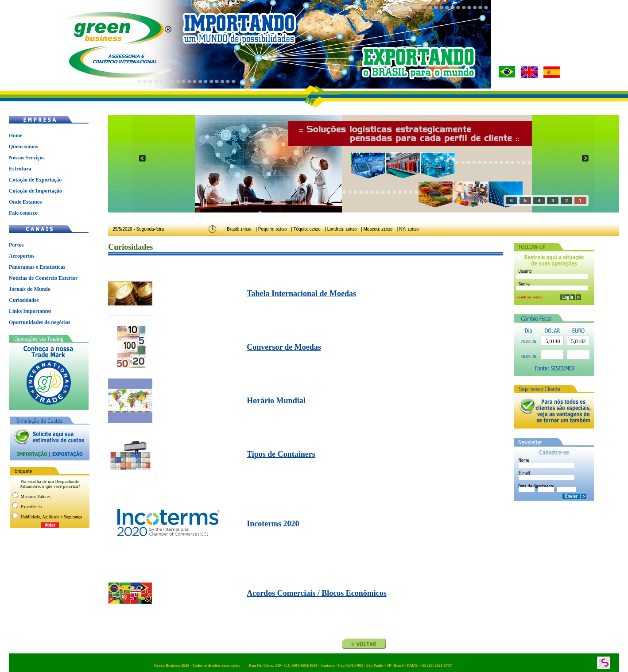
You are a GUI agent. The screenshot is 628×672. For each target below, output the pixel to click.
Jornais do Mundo (30, 289)
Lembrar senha (529, 297)
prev (142, 158)
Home (16, 135)
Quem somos (23, 147)
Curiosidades (24, 300)
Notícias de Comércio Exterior (43, 278)
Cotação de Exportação (35, 180)
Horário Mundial (276, 401)
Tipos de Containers (281, 454)
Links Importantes (30, 311)
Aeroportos (22, 256)
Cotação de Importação (35, 191)
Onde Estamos (25, 202)
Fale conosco (23, 213)
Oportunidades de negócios (40, 322)
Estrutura (20, 169)
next (585, 158)
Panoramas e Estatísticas (37, 267)
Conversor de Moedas (284, 347)
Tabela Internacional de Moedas (301, 294)
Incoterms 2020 (273, 524)
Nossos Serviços (27, 158)
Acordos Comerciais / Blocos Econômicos (317, 593)
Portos (16, 245)
